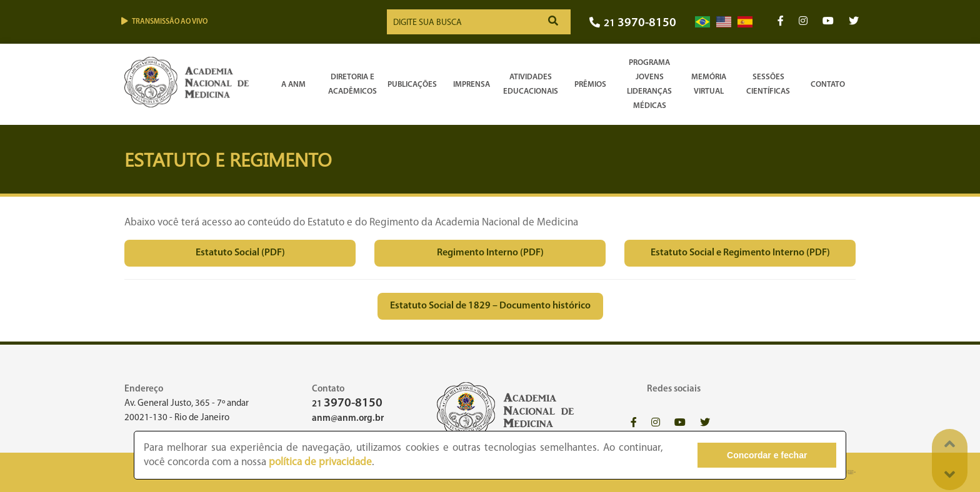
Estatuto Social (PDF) (240, 253)
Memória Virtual (709, 84)
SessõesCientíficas (768, 84)
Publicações (412, 85)
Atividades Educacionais (531, 84)
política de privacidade (320, 462)
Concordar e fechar (767, 455)
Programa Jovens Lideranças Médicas (649, 84)
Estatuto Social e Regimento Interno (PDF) (740, 253)
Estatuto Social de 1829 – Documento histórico (490, 306)
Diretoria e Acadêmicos (352, 84)
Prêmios (590, 85)
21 (633, 23)
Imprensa (472, 85)
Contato (828, 85)
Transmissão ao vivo (164, 22)
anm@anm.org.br (348, 419)
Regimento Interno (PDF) (490, 253)
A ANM (293, 85)
